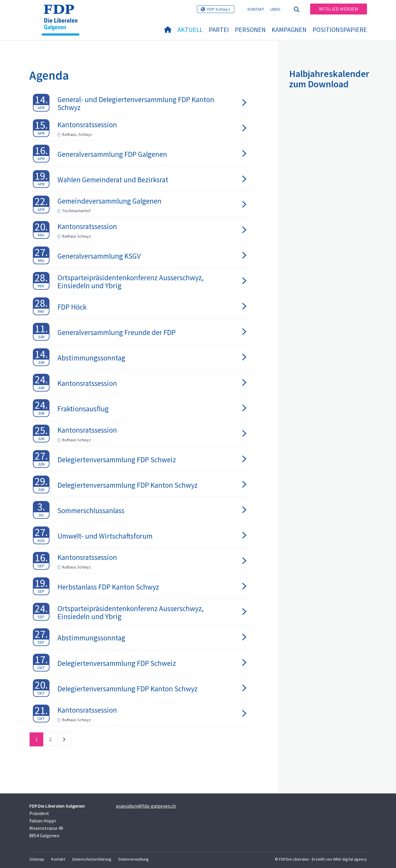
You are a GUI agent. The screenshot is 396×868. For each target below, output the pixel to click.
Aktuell (190, 30)
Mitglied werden (339, 9)
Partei (219, 30)
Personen (250, 30)
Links (276, 9)
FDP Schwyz (219, 9)
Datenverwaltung (134, 859)
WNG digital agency (350, 859)
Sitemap (37, 859)
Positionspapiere (340, 30)
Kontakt (256, 9)
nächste (64, 740)
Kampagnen (289, 30)
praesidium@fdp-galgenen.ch (146, 806)
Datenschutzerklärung (92, 859)
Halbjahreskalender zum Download (329, 79)
